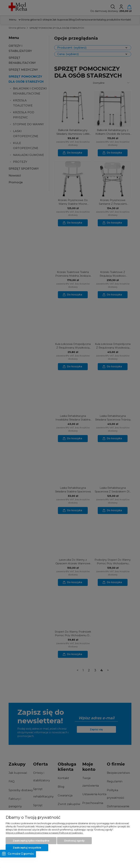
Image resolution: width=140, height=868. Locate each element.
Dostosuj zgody (74, 841)
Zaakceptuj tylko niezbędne (31, 841)
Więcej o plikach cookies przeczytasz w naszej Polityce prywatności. (44, 833)
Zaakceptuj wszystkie (27, 848)
